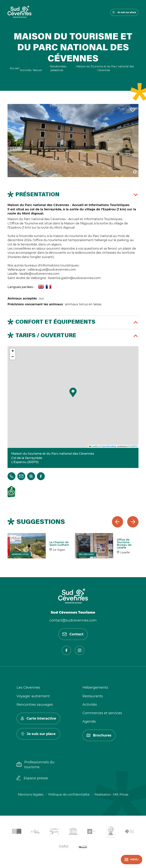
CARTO (134, 446)
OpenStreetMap (109, 446)
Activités (90, 705)
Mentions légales (31, 795)
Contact (73, 634)
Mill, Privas (121, 795)
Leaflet (93, 446)
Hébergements (95, 687)
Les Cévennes (28, 687)
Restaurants (93, 696)
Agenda (89, 721)
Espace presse (32, 778)
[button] (73, 392)
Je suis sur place (124, 12)
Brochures (99, 735)
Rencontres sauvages (35, 705)
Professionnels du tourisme (35, 765)
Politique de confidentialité (69, 795)
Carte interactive (38, 718)
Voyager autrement (33, 696)
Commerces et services (102, 713)
